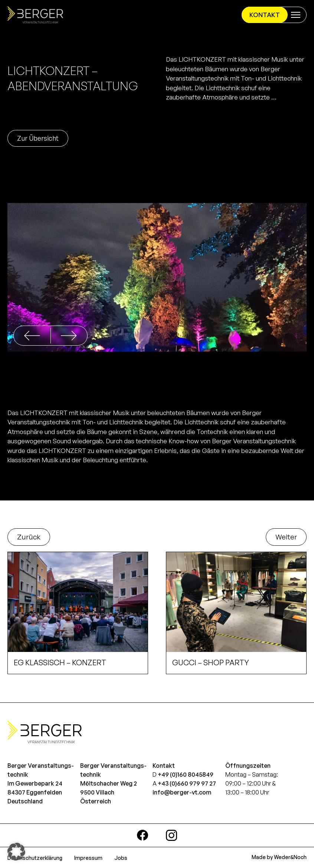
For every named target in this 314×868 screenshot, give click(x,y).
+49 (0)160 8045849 (186, 774)
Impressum (88, 858)
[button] (69, 336)
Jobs (121, 858)
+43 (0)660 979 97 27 (187, 783)
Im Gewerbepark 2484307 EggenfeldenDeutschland (35, 792)
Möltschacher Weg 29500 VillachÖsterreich (109, 792)
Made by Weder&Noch (279, 857)
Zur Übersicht (38, 138)
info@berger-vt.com (182, 792)
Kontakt (265, 15)
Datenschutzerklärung (35, 858)
